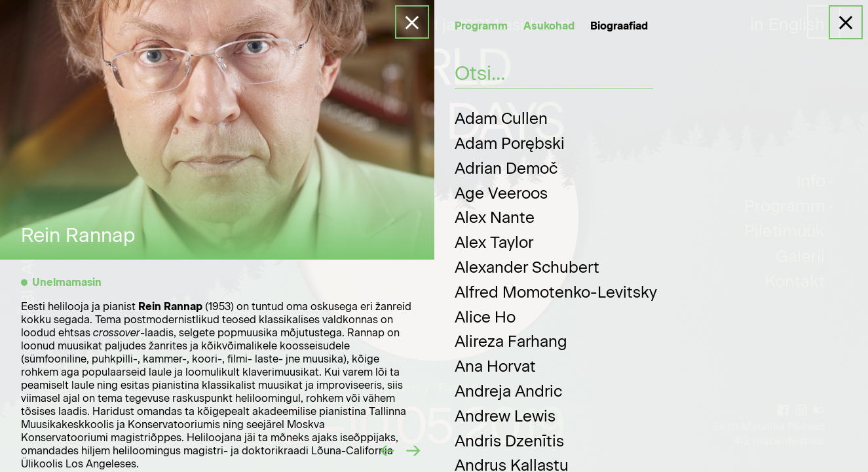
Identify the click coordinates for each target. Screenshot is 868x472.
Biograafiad (619, 26)
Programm (481, 26)
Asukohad (549, 26)
